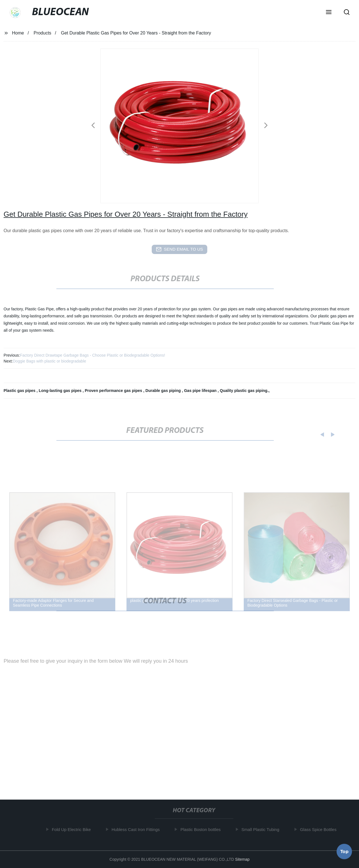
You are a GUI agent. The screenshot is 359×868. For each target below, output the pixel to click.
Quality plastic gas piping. (244, 391)
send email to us (179, 249)
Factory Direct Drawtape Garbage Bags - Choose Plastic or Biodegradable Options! (92, 355)
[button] (329, 13)
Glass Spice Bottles (320, 829)
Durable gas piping (164, 391)
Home (18, 33)
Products (42, 33)
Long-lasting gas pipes (61, 391)
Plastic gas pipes (20, 391)
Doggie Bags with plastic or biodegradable (49, 361)
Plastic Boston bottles (202, 829)
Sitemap (242, 859)
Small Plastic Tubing (262, 829)
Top (344, 851)
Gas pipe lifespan (201, 391)
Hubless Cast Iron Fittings (137, 829)
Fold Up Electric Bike (73, 829)
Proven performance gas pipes (114, 391)
